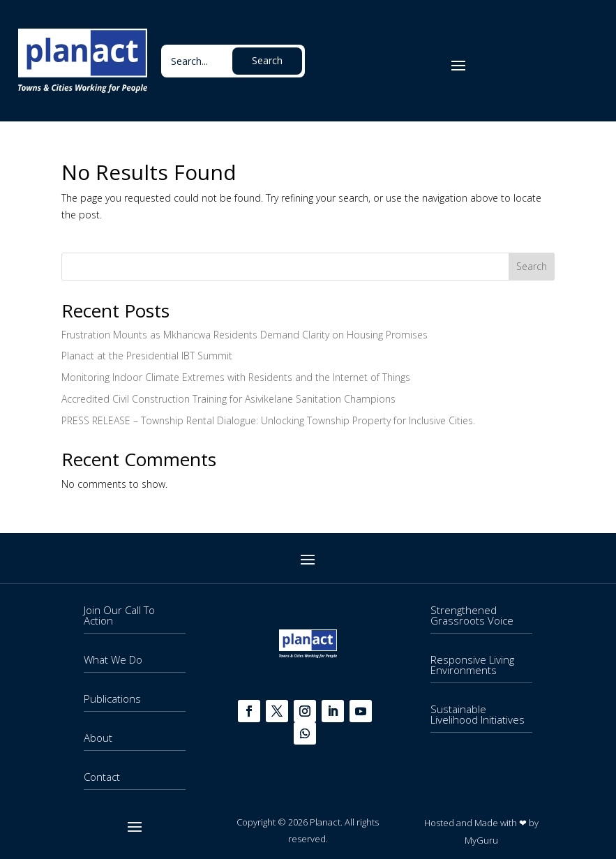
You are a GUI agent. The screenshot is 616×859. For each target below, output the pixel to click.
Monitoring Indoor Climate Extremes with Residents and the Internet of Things (236, 377)
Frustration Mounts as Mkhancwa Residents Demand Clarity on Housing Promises (245, 335)
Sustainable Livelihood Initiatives (478, 714)
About (98, 738)
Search (532, 266)
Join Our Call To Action (119, 615)
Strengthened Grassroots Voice (472, 615)
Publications (112, 699)
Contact (102, 777)
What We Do (113, 659)
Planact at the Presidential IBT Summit (147, 356)
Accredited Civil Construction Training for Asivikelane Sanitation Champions (228, 399)
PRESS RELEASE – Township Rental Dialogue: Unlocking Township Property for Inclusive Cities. (268, 420)
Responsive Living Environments (472, 665)
